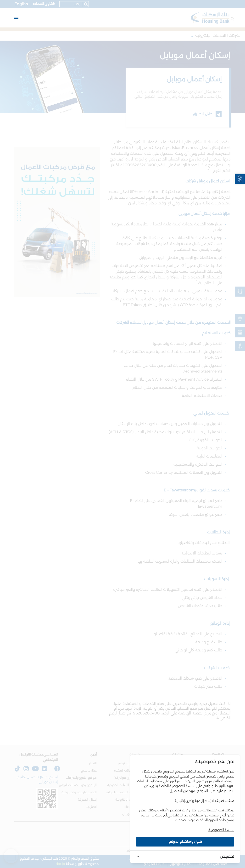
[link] (240, 179)
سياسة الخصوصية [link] (221, 830)
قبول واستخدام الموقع (185, 842)
